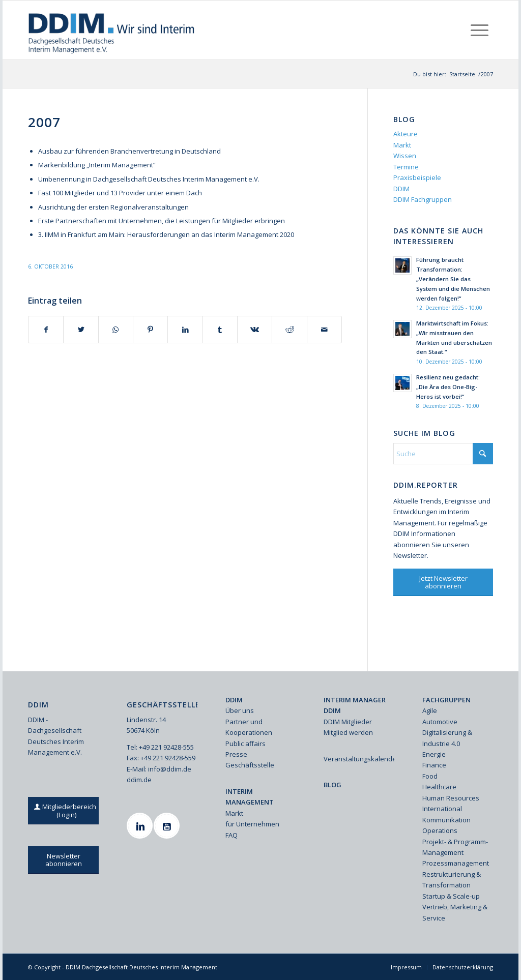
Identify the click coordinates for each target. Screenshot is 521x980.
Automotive (440, 722)
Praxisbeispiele (417, 177)
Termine (406, 167)
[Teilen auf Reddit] (289, 330)
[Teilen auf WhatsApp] (116, 330)
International (442, 809)
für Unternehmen (252, 824)
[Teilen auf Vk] (255, 330)
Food (430, 776)
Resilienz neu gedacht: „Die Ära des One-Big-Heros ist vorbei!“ (448, 387)
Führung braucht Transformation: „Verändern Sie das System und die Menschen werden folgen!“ (453, 279)
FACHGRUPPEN (446, 700)
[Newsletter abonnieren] (63, 860)
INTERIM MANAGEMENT (250, 797)
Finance (434, 765)
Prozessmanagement (456, 863)
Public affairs (245, 744)
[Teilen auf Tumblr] (220, 330)
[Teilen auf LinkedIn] (185, 330)
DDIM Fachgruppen (423, 199)
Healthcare (439, 787)
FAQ (231, 835)
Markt (402, 145)
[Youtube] (168, 826)
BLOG (332, 785)
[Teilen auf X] (81, 330)
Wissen (405, 156)
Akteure (406, 134)
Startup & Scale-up (451, 896)
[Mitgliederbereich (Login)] (66, 811)
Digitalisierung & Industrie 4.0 (447, 738)
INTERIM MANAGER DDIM (355, 705)
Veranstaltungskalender (359, 759)
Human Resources (451, 798)
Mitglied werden (348, 732)
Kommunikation (446, 820)
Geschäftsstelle (250, 765)
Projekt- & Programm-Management (455, 847)
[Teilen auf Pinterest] (150, 330)
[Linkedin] (141, 826)
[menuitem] (480, 30)
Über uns (240, 710)
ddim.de (139, 780)
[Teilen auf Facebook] (46, 330)
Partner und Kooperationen (249, 727)
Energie (434, 754)
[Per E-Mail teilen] (324, 330)
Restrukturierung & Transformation (452, 880)
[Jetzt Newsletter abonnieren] (443, 582)
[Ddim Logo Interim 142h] (112, 30)
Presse (236, 754)
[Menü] (480, 30)
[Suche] (443, 454)
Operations (440, 830)
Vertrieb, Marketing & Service (455, 912)
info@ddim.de (170, 769)
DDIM (401, 189)
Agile (430, 710)
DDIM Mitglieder (348, 722)
